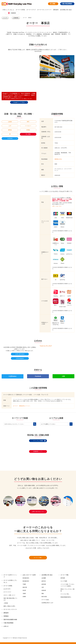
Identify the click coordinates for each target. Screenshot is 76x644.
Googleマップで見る (19, 102)
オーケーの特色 (20, 10)
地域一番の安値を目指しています (10, 598)
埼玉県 (24, 589)
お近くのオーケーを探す (29, 573)
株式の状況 (44, 595)
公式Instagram (20, 358)
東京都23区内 (26, 577)
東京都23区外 (26, 580)
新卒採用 (63, 577)
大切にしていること (8, 10)
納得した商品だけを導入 (9, 605)
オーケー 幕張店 (26, 18)
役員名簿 (44, 589)
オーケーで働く (38, 556)
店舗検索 (13, 13)
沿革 (43, 586)
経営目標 (44, 583)
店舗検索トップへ (38, 450)
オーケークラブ (31, 10)
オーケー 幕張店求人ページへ (22, 404)
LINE (63, 375)
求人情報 (53, 4)
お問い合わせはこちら (38, 510)
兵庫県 (24, 595)
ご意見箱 (6, 602)
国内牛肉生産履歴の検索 (10, 618)
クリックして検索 (38, 439)
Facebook (38, 375)
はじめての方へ (7, 587)
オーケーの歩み (45, 598)
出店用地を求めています (47, 601)
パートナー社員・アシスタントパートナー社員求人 (67, 584)
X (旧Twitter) (12, 375)
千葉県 (24, 583)
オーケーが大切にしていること (10, 580)
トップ (5, 18)
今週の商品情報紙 (67, 4)
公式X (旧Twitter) (20, 354)
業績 (43, 592)
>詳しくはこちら (57, 206)
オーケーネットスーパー (44, 10)
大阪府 (24, 592)
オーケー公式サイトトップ (10, 574)
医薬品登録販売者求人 (66, 596)
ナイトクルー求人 (65, 592)
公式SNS (10, 138)
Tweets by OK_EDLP (46, 346)
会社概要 (44, 577)
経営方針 (44, 580)
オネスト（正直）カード (9, 594)
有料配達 (6, 615)
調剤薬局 (56, 10)
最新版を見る (58, 159)
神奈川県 (25, 586)
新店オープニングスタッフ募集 (67, 588)
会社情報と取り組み (66, 10)
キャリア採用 (64, 580)
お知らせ (6, 625)
